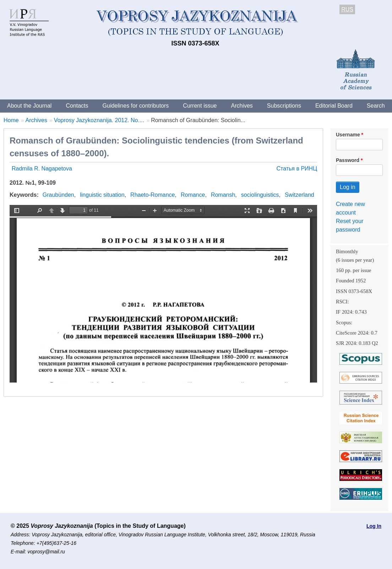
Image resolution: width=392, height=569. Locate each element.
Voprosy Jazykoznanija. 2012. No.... (99, 120)
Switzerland (300, 195)
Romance (193, 195)
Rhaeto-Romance (153, 195)
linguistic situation (102, 195)
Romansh (223, 195)
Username (348, 135)
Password (348, 160)
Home (11, 120)
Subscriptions (284, 106)
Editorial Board (334, 106)
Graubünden (58, 195)
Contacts (77, 106)
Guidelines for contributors (136, 106)
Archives (242, 106)
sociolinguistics (260, 195)
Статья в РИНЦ (297, 169)
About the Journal (29, 106)
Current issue (200, 106)
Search (376, 106)
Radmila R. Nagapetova (42, 169)
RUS (347, 9)
